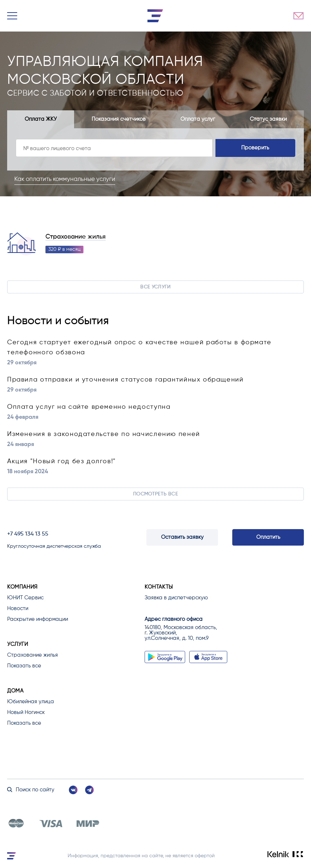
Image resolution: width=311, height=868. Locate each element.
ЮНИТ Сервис (25, 598)
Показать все (24, 666)
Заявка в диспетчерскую (176, 598)
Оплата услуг (198, 119)
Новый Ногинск (26, 712)
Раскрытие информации (38, 619)
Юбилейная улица (31, 702)
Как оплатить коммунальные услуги (65, 179)
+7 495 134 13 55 (28, 534)
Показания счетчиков (119, 119)
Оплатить (268, 537)
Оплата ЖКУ (41, 119)
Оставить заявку (182, 537)
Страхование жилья (76, 237)
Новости (18, 608)
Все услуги (155, 287)
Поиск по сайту (31, 790)
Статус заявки (268, 119)
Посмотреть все (155, 494)
